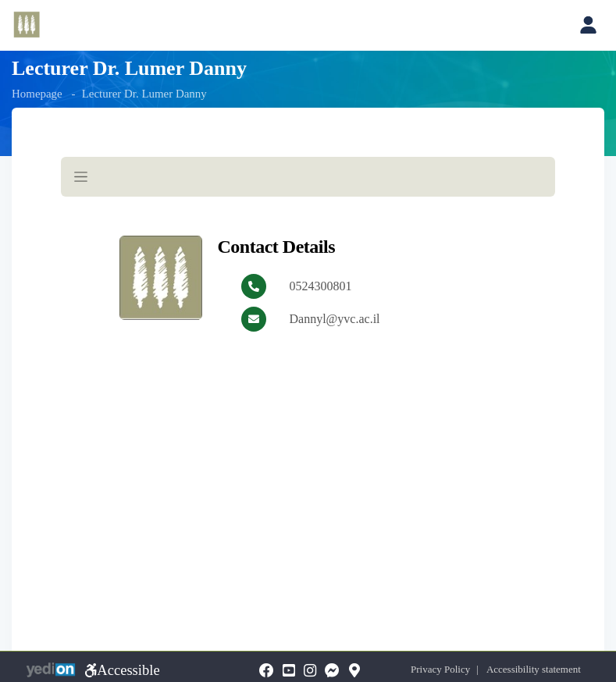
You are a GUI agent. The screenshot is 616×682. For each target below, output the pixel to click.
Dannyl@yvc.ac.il (335, 319)
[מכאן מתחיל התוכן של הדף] (308, 268)
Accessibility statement (540, 669)
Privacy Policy (447, 669)
